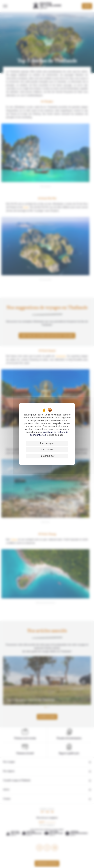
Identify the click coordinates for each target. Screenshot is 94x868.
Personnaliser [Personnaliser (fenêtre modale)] (47, 456)
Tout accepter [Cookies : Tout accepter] (47, 443)
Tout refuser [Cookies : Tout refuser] (47, 450)
